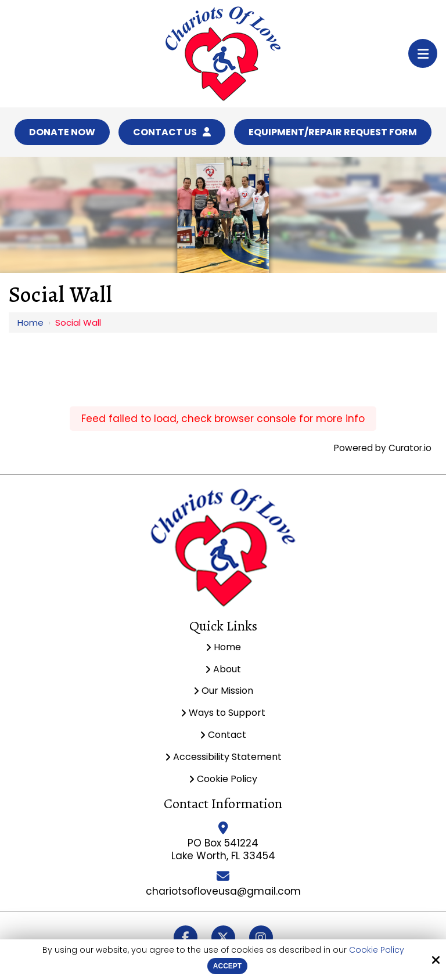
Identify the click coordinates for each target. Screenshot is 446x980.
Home (30, 323)
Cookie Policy (377, 950)
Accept (227, 966)
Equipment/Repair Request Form (333, 132)
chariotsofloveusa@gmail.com (223, 891)
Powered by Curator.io (383, 448)
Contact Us (172, 132)
